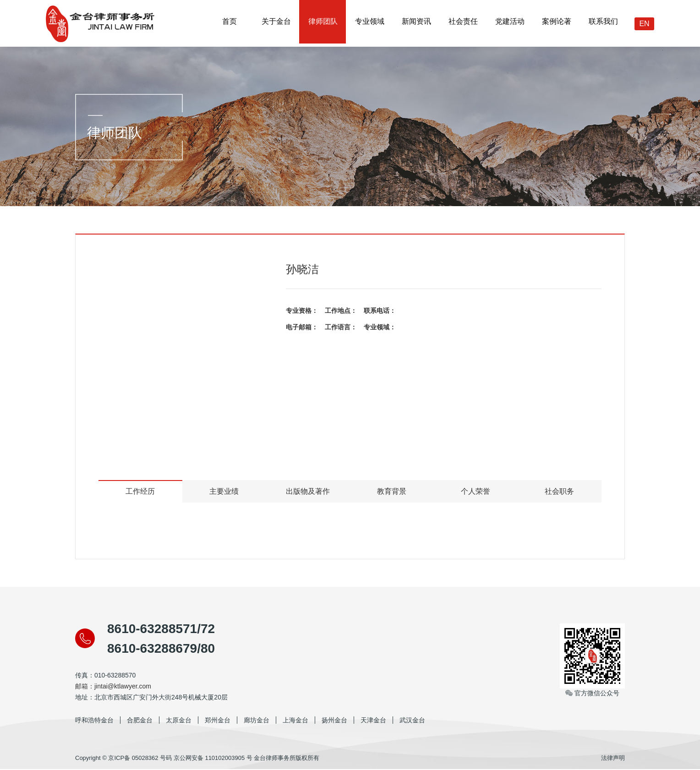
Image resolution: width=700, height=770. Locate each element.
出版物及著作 (308, 492)
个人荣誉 (476, 492)
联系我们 (603, 23)
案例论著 (556, 23)
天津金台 (373, 721)
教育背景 (392, 492)
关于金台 (276, 23)
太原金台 (179, 721)
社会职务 (559, 492)
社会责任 (463, 23)
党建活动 (509, 23)
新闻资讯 (416, 23)
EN (644, 24)
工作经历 (140, 492)
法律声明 (613, 758)
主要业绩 (224, 492)
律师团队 (323, 23)
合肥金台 (140, 721)
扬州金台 (334, 721)
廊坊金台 (257, 721)
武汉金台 (412, 721)
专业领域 (369, 23)
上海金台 (295, 721)
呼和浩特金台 (94, 721)
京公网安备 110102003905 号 (213, 758)
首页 (229, 23)
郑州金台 (218, 721)
